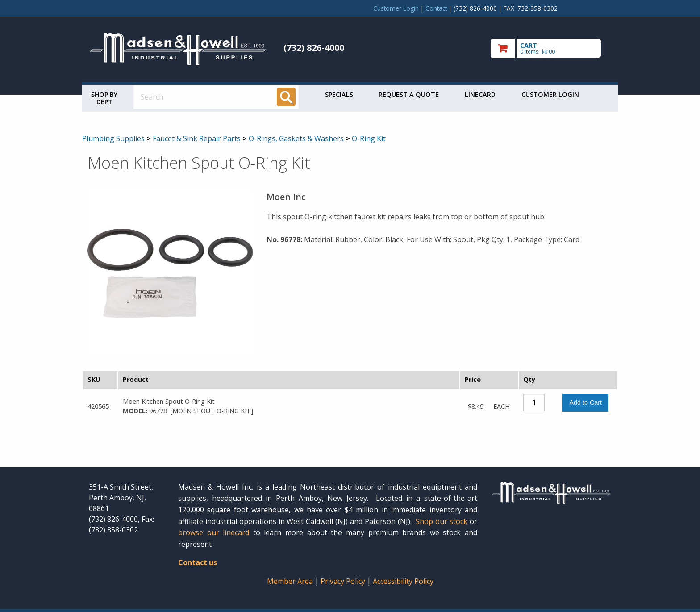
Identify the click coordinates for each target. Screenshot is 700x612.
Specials (339, 94)
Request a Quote (409, 94)
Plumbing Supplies (113, 138)
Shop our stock (442, 521)
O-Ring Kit (369, 138)
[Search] (286, 97)
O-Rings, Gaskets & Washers (296, 138)
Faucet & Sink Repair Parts (197, 138)
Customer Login (396, 8)
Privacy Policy (344, 581)
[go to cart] (551, 48)
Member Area (290, 581)
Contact (436, 8)
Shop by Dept (104, 98)
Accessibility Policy (403, 581)
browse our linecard (214, 532)
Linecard (480, 94)
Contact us (198, 562)
